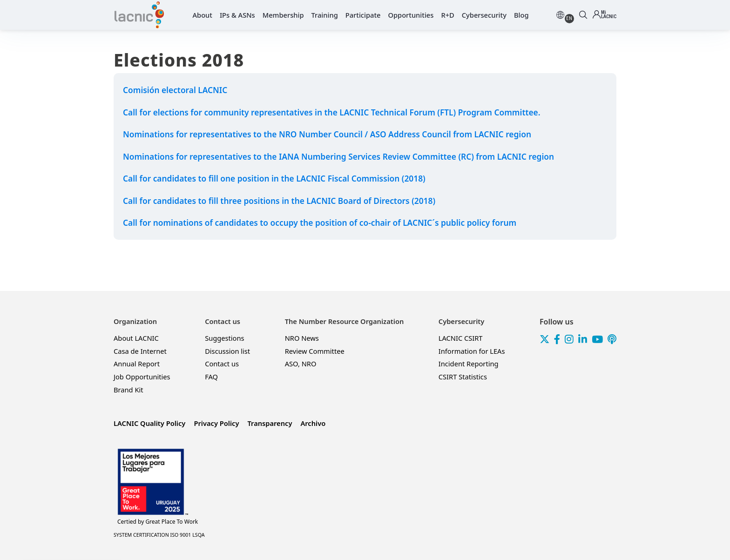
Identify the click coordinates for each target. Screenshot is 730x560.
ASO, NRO (301, 364)
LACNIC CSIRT (461, 338)
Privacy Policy (216, 423)
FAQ (211, 377)
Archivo (313, 423)
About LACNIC (136, 338)
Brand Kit (128, 390)
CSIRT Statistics (463, 377)
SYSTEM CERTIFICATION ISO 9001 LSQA (159, 535)
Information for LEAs (472, 351)
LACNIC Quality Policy (149, 423)
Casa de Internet (140, 351)
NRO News (302, 338)
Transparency (270, 423)
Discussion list (227, 351)
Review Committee (315, 351)
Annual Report (137, 364)
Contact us (222, 364)
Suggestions (224, 338)
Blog (521, 15)
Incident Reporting (469, 364)
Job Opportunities (142, 377)
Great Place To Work (158, 522)
